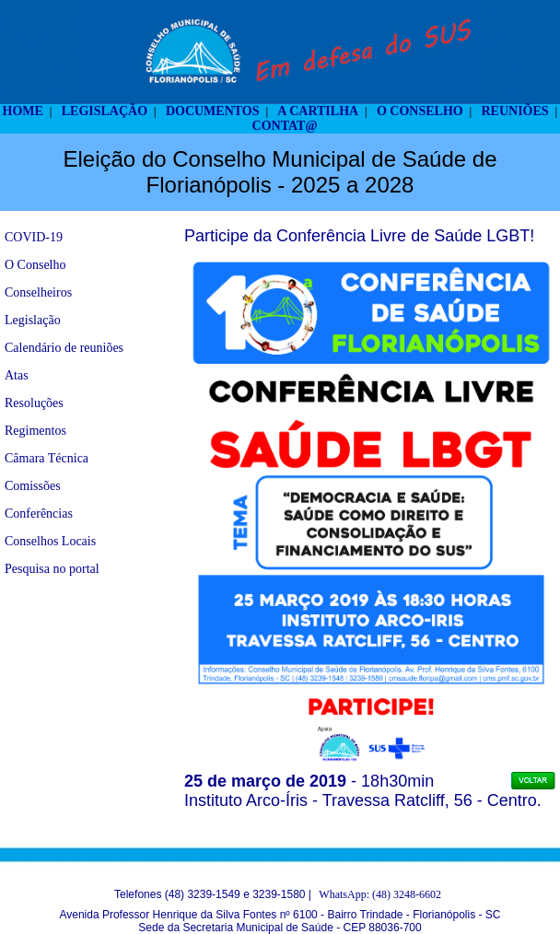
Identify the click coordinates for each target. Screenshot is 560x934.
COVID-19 (34, 237)
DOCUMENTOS (213, 111)
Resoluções (34, 403)
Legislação (33, 320)
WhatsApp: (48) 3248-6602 (380, 894)
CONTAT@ (285, 126)
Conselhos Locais (50, 541)
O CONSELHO (420, 111)
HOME (23, 111)
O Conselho (35, 265)
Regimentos (35, 431)
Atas (17, 375)
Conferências (39, 514)
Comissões (33, 486)
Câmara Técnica (47, 458)
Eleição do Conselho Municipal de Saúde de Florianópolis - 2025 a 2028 (280, 172)
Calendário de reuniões (64, 348)
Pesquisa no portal (52, 569)
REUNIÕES (514, 111)
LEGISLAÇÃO (105, 111)
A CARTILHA (318, 111)
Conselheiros (38, 292)
